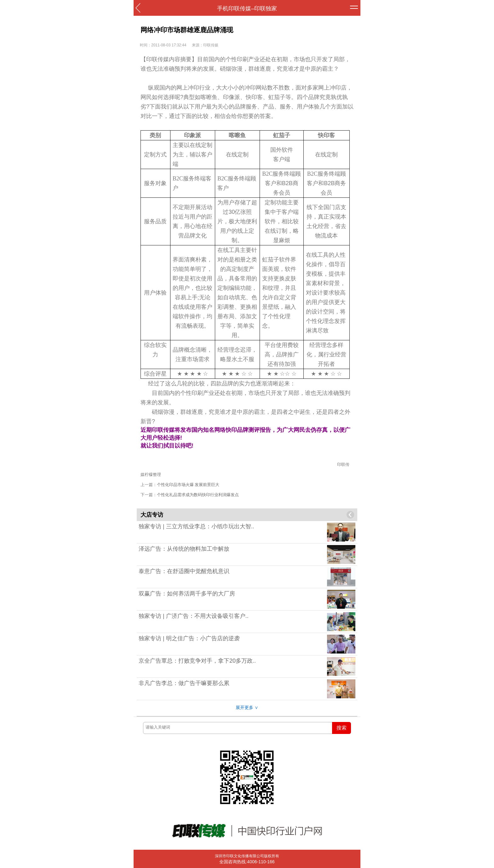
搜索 (342, 728)
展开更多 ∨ (247, 707)
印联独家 (266, 9)
